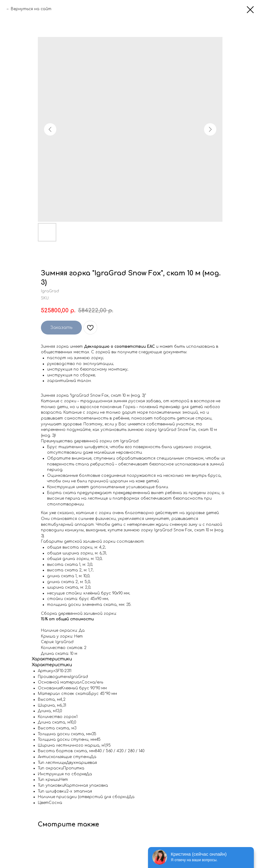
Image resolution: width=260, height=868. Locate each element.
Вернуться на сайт (31, 9)
